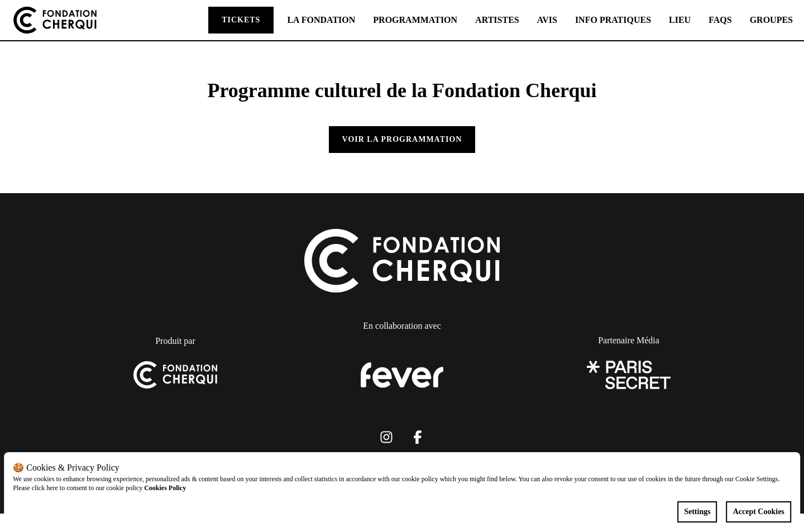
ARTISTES (497, 20)
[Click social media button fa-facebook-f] (418, 440)
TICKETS (241, 20)
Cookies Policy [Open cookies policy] (165, 488)
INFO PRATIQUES (613, 20)
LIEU (680, 20)
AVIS (547, 20)
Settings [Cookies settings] (697, 512)
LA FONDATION (321, 20)
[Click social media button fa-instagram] (386, 440)
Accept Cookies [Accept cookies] (759, 512)
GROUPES (771, 20)
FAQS (720, 20)
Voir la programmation (402, 139)
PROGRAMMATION (415, 20)
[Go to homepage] (55, 20)
